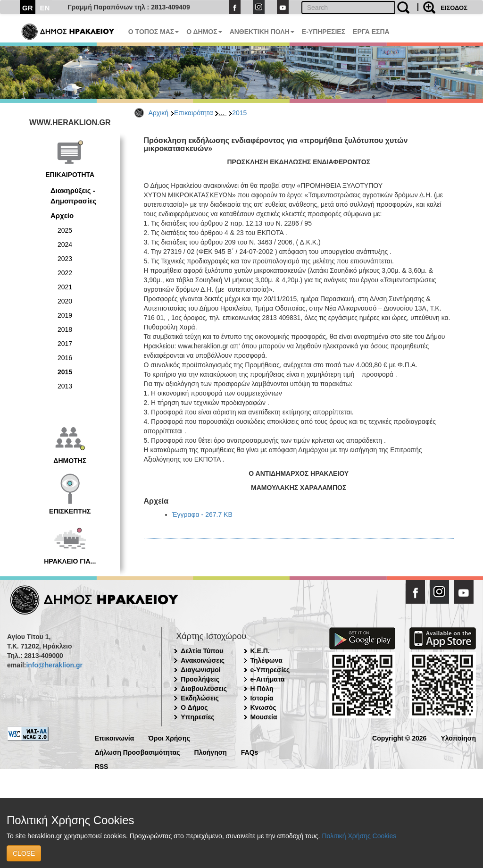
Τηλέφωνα (266, 660)
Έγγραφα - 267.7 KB (202, 514)
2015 (239, 113)
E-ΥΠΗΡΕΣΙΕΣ (324, 32)
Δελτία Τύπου (202, 651)
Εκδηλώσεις (200, 698)
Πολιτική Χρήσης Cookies (359, 836)
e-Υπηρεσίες (270, 670)
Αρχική (159, 113)
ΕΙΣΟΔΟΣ (454, 8)
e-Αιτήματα (268, 679)
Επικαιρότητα (193, 113)
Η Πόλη (262, 689)
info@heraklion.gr (54, 665)
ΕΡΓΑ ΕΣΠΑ (371, 32)
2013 (65, 386)
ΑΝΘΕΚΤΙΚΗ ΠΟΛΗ (262, 32)
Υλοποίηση (458, 737)
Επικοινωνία (115, 737)
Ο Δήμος (194, 708)
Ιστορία (262, 698)
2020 (65, 301)
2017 (65, 344)
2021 (65, 287)
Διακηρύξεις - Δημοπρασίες (73, 195)
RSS (102, 766)
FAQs (250, 752)
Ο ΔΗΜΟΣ (204, 32)
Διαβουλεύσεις (204, 689)
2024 (65, 244)
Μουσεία (264, 717)
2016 (65, 358)
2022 (65, 273)
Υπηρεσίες (197, 717)
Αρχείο (62, 215)
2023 (65, 259)
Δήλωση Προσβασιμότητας (137, 752)
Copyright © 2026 (399, 737)
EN (45, 8)
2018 (65, 329)
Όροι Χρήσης (169, 737)
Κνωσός (263, 708)
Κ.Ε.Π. (260, 651)
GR (28, 8)
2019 (65, 315)
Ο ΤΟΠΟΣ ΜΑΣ (154, 32)
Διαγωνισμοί (200, 670)
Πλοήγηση (211, 752)
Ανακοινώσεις (203, 660)
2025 (65, 230)
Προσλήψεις (200, 679)
